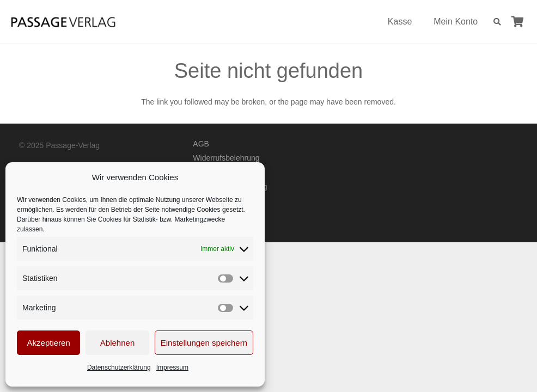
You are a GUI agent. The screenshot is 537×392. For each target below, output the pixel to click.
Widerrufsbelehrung (226, 158)
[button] (497, 22)
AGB (201, 144)
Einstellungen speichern (204, 343)
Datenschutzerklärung (119, 367)
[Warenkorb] (517, 22)
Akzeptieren (49, 343)
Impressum (172, 367)
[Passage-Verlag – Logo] (63, 22)
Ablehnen (117, 343)
